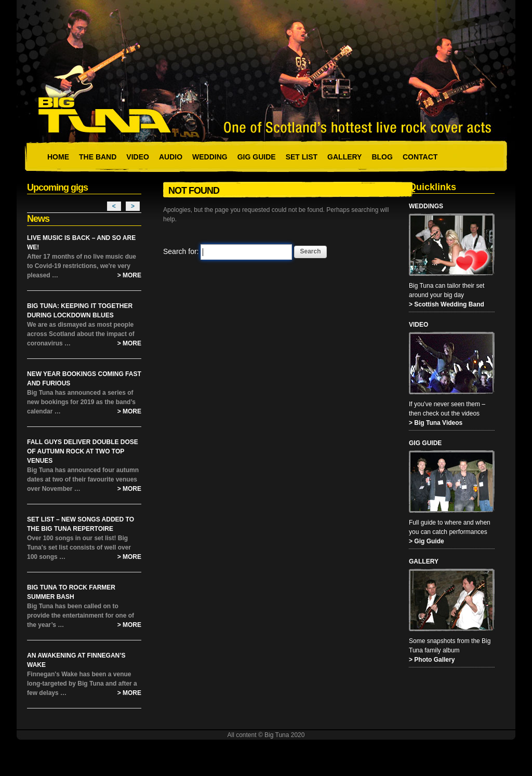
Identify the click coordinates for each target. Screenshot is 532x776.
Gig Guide (257, 157)
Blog (382, 157)
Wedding (210, 157)
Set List (302, 157)
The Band (98, 157)
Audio (171, 157)
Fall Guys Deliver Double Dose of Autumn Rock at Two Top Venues (83, 451)
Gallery (344, 157)
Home (58, 157)
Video (138, 157)
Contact (420, 157)
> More (129, 275)
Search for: (181, 251)
